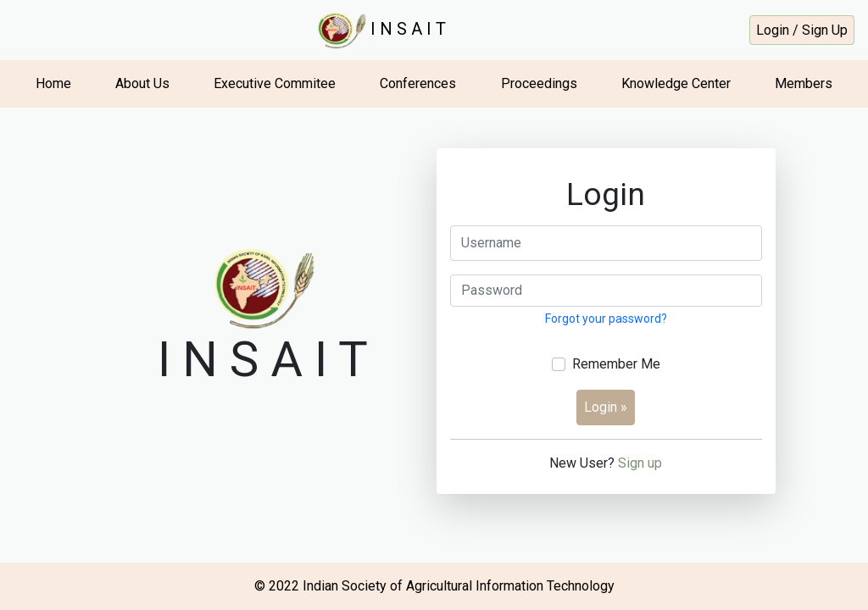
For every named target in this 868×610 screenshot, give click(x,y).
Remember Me (616, 364)
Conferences (418, 83)
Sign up (640, 463)
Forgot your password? (606, 319)
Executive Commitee (275, 83)
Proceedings (539, 83)
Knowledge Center (676, 83)
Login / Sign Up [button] (802, 30)
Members (804, 83)
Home (53, 83)
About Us (142, 83)
